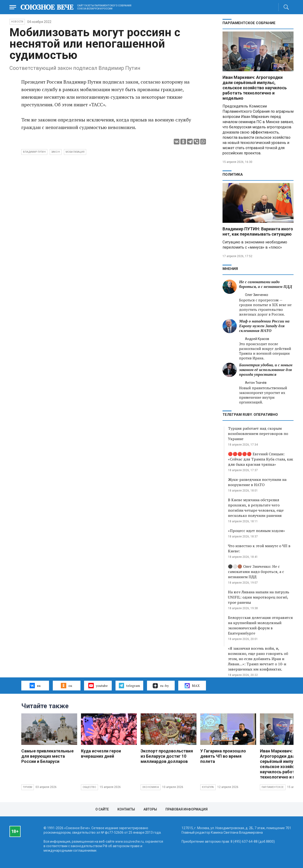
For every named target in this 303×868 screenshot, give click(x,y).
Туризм (28, 787)
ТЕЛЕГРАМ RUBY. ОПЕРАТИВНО (250, 415)
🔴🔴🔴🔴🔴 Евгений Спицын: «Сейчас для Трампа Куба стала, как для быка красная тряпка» (261, 459)
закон (56, 152)
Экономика (151, 787)
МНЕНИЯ (230, 269)
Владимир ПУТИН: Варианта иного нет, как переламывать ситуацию (258, 231)
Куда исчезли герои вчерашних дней (101, 754)
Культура (208, 787)
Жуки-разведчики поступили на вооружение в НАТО (257, 482)
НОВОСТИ (17, 22)
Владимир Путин (34, 152)
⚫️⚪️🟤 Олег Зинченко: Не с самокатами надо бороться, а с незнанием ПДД (256, 572)
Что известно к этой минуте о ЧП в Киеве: (259, 548)
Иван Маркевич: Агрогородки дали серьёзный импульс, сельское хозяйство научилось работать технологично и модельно (255, 88)
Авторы (150, 809)
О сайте (102, 809)
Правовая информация (187, 809)
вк (35, 685)
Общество (89, 787)
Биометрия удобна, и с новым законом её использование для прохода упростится (266, 370)
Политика (233, 174)
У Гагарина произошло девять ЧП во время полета (223, 756)
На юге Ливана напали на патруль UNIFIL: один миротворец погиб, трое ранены (259, 597)
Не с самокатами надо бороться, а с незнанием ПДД (266, 284)
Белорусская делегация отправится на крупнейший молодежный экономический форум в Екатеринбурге (260, 625)
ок (66, 685)
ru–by (161, 686)
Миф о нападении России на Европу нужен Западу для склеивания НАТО (264, 326)
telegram (129, 685)
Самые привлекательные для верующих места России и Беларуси (47, 756)
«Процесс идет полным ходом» (256, 531)
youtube (98, 685)
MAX (192, 686)
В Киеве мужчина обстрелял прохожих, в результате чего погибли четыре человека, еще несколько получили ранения (256, 508)
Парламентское (273, 787)
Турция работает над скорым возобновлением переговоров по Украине (258, 434)
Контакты (126, 809)
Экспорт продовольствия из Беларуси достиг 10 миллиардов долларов (167, 756)
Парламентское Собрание (249, 23)
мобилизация (75, 152)
